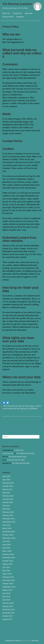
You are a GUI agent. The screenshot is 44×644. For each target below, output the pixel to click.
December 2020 (9, 532)
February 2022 (8, 512)
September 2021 (9, 522)
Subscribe (29, 13)
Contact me (17, 13)
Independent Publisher (13, 641)
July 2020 (6, 541)
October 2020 (8, 535)
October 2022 (8, 502)
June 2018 (6, 593)
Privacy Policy (8, 17)
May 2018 (6, 597)
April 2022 (6, 509)
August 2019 (7, 564)
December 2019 (9, 558)
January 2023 (8, 499)
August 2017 (7, 619)
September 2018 (9, 587)
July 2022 (6, 506)
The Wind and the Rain (25, 453)
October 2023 (8, 486)
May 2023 (6, 493)
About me (6, 13)
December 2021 (9, 519)
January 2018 (8, 606)
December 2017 (9, 609)
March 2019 (7, 574)
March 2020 (7, 551)
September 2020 (9, 538)
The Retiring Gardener (17, 4)
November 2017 (9, 613)
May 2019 (6, 571)
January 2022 (8, 515)
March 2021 (7, 528)
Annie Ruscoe (8, 453)
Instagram (20, 17)
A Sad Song (18, 450)
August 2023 (7, 489)
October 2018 (8, 584)
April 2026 (6, 476)
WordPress (35, 641)
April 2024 (6, 480)
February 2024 (8, 483)
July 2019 (6, 567)
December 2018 (9, 580)
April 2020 (6, 548)
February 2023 (8, 496)
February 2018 (8, 603)
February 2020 (8, 554)
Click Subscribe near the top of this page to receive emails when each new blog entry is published (22, 407)
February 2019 (8, 577)
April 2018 (6, 600)
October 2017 (8, 616)
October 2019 (8, 561)
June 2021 (6, 525)
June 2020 (6, 545)
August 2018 (7, 590)
